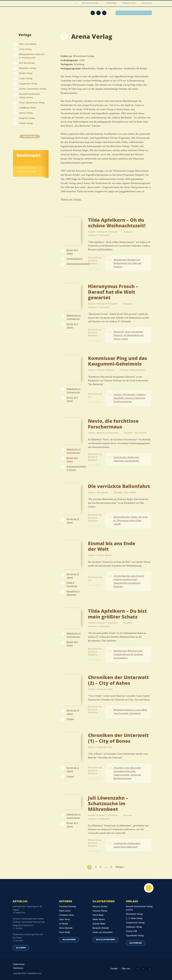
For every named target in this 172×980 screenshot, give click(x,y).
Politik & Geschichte (72, 584)
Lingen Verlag (26, 78)
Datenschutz (19, 964)
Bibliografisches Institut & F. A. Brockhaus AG (32, 56)
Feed (93, 13)
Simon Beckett (66, 928)
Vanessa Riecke (100, 911)
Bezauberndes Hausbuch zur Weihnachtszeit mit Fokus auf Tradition (127, 263)
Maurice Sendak (100, 906)
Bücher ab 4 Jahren (72, 252)
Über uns (124, 969)
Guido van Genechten (103, 932)
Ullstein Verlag (26, 123)
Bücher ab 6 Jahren (72, 399)
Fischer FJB (131, 931)
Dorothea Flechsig (67, 906)
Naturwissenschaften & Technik (76, 468)
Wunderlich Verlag (134, 914)
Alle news (21, 948)
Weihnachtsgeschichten (78, 264)
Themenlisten (129, 3)
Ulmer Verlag (25, 49)
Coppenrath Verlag (28, 84)
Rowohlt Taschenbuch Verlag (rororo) (30, 96)
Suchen (149, 13)
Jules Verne (64, 919)
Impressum (18, 968)
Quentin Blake (99, 924)
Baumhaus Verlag (28, 68)
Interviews (111, 3)
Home (76, 3)
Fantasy (70, 719)
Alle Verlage (30, 136)
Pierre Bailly (65, 932)
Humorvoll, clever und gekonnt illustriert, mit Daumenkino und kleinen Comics (129, 335)
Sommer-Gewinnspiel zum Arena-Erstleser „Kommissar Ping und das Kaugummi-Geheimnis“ (29, 922)
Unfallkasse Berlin (28, 108)
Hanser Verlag (26, 113)
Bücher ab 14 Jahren (73, 712)
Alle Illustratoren (105, 939)
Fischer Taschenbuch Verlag (33, 89)
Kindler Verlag (26, 73)
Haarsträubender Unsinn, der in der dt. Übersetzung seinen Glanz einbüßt (131, 520)
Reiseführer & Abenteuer (73, 593)
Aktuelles (147, 3)
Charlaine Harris (66, 915)
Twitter (104, 13)
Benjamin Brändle (101, 928)
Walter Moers (99, 919)
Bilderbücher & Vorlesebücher (74, 317)
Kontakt (112, 969)
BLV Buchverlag (27, 63)
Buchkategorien (91, 3)
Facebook (98, 13)
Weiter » (120, 867)
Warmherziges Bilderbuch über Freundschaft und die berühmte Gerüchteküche (128, 654)
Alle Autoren (69, 939)
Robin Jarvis (65, 911)
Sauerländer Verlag (135, 936)
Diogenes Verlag (27, 118)
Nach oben (148, 888)
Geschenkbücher (75, 259)
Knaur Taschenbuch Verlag (32, 103)
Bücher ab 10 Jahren (73, 521)
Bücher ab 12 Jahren (73, 576)
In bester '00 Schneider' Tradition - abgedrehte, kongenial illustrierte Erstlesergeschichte (130, 398)
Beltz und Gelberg (28, 44)
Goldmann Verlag (134, 927)
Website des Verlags (71, 199)
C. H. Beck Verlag (134, 918)
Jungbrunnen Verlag (135, 923)
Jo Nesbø (63, 924)
